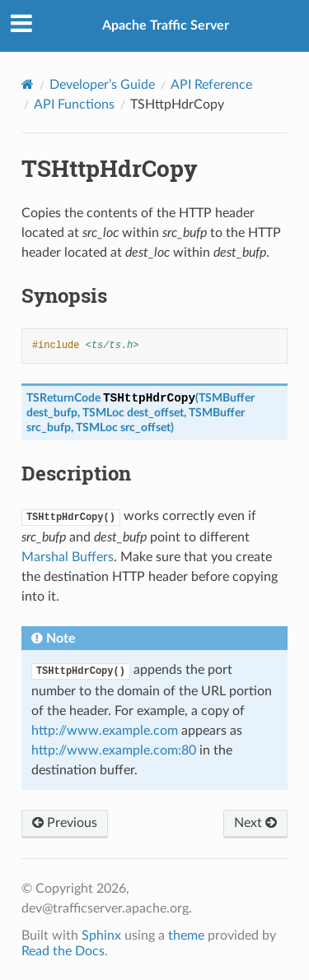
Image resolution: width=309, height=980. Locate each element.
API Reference (211, 85)
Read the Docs (63, 951)
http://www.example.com (105, 731)
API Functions (74, 105)
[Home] (28, 84)
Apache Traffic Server (166, 26)
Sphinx (101, 936)
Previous (65, 823)
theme (186, 936)
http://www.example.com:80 (114, 750)
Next (255, 823)
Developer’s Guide (102, 85)
